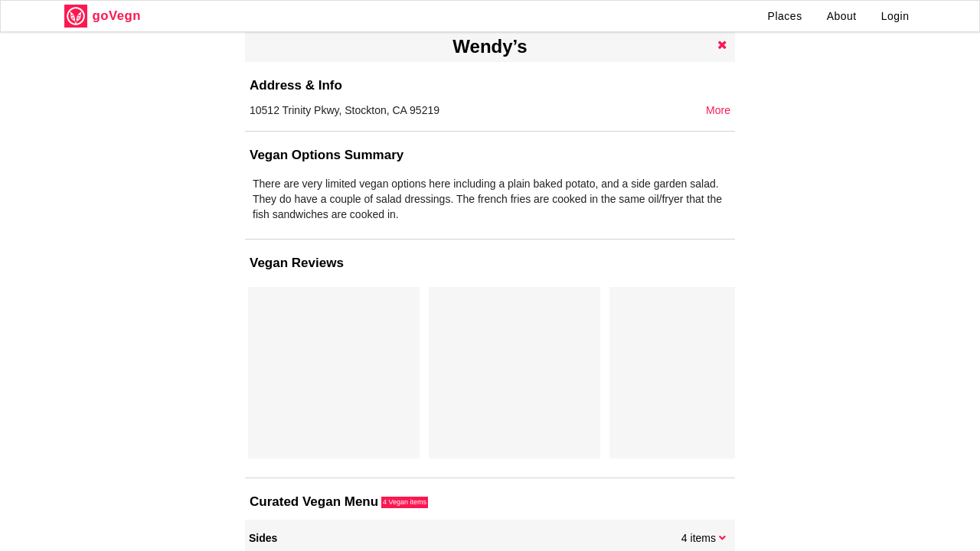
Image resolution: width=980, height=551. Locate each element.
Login (895, 16)
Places (785, 16)
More (718, 110)
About (842, 16)
